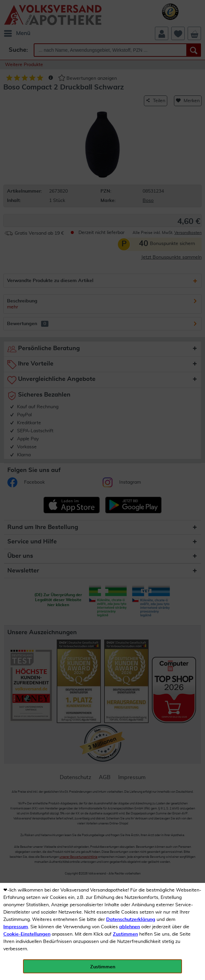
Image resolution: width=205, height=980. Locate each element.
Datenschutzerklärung (131, 920)
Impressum (16, 927)
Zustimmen (125, 934)
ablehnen (130, 927)
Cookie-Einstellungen (27, 934)
